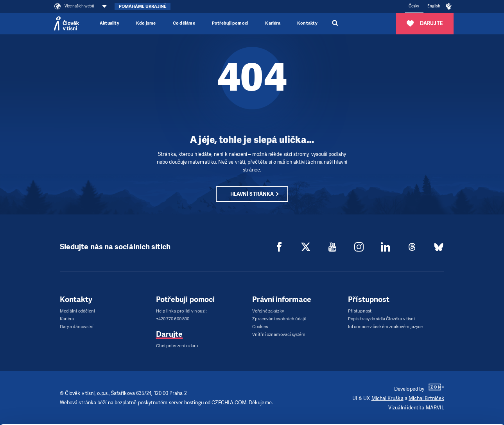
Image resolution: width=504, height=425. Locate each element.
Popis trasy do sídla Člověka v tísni (381, 319)
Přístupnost (360, 311)
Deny (439, 414)
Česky (414, 6)
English (434, 6)
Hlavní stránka (252, 194)
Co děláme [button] (184, 23)
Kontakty (307, 23)
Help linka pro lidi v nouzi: (181, 311)
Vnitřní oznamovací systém (279, 335)
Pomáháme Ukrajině (143, 6)
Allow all (439, 383)
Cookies (260, 327)
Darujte (169, 334)
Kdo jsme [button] (146, 23)
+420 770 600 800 (173, 319)
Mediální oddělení (77, 311)
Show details (106, 399)
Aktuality (109, 23)
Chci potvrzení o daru (177, 346)
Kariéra (273, 23)
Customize (439, 399)
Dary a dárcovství (77, 327)
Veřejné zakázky (268, 311)
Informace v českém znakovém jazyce (385, 327)
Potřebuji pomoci (230, 23)
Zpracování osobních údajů (280, 319)
